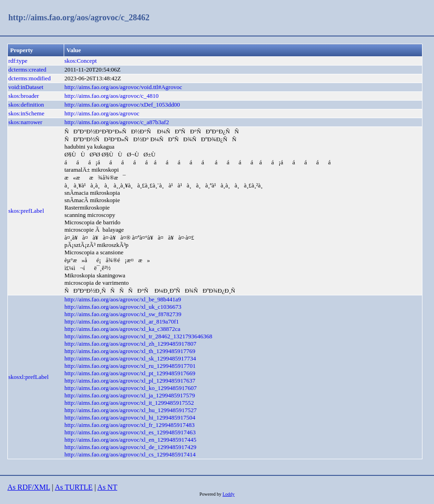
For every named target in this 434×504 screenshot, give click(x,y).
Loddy (229, 494)
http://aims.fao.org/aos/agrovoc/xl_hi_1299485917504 (130, 417)
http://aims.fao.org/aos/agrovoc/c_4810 (111, 96)
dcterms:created (27, 69)
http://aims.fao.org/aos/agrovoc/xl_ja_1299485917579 (130, 395)
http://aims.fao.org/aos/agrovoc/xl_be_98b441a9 (123, 299)
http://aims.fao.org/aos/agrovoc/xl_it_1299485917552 (129, 403)
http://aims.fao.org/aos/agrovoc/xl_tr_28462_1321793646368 (138, 336)
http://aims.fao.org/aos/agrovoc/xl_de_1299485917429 (130, 447)
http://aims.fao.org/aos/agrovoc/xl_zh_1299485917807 (130, 344)
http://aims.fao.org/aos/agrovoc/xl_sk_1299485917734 (130, 358)
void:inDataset (26, 87)
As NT (107, 487)
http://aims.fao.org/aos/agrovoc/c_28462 (79, 18)
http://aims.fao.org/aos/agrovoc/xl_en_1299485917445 (130, 440)
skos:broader (24, 96)
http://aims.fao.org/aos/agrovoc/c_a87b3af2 (116, 122)
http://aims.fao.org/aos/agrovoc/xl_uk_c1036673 (123, 307)
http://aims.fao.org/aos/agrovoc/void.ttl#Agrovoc (123, 87)
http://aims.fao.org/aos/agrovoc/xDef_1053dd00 (122, 105)
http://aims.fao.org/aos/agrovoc (102, 113)
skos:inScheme (26, 113)
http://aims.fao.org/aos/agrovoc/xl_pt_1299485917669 (130, 373)
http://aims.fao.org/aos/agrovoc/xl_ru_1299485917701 (130, 366)
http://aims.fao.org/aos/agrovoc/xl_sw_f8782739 (123, 314)
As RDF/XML (29, 487)
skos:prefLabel (26, 211)
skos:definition (26, 105)
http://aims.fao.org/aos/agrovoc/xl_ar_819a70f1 (121, 321)
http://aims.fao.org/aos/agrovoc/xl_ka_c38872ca (122, 329)
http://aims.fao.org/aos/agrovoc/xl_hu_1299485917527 (130, 410)
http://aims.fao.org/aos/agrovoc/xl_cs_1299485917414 (130, 454)
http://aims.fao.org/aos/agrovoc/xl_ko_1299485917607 (130, 388)
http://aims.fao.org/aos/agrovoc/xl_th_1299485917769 (130, 351)
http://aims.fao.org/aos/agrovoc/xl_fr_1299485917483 (129, 425)
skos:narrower (25, 122)
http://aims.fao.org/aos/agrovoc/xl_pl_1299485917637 (130, 381)
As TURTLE (74, 487)
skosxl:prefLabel (28, 377)
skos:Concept (80, 61)
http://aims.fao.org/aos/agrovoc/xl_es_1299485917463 (130, 432)
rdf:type (18, 61)
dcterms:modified (30, 78)
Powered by (211, 494)
